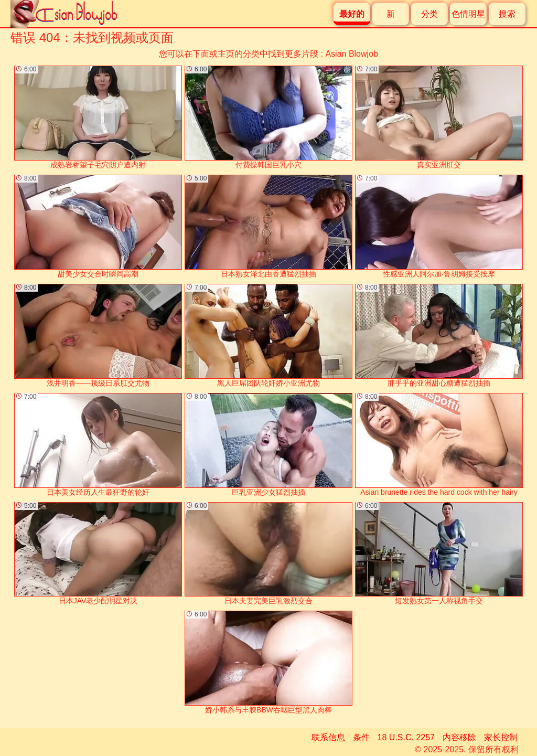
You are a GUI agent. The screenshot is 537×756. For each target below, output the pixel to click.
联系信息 (328, 737)
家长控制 (501, 737)
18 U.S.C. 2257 (406, 737)
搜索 (507, 14)
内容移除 (459, 737)
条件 (361, 737)
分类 (429, 14)
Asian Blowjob (352, 54)
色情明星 (468, 14)
